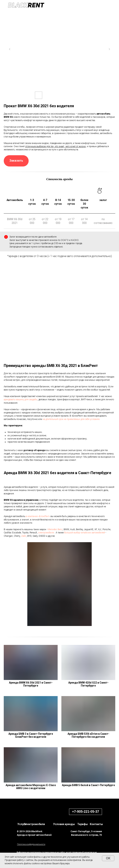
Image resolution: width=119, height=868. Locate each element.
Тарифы (83, 824)
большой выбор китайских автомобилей (85, 533)
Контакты (96, 824)
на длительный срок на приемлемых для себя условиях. (71, 419)
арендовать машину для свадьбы (21, 400)
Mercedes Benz (55, 529)
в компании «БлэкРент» (38, 516)
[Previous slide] (10, 49)
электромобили (46, 533)
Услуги (22, 824)
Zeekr (24, 536)
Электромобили (34, 824)
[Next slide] (109, 49)
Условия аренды (64, 824)
